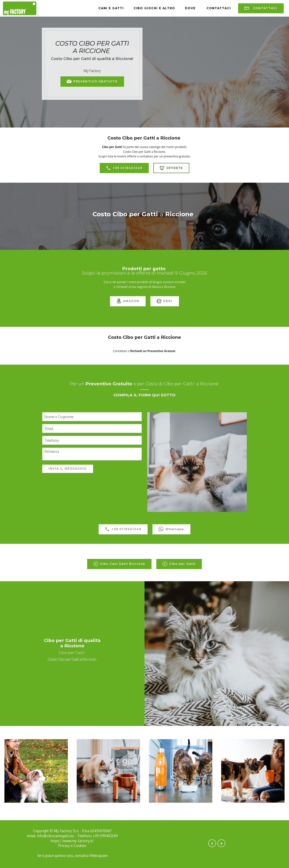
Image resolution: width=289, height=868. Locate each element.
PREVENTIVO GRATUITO (92, 82)
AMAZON (128, 301)
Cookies (80, 846)
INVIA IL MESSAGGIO (68, 469)
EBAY (165, 301)
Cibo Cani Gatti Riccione (119, 564)
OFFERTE (171, 168)
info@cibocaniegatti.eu (56, 836)
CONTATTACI (261, 8)
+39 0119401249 (124, 168)
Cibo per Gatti (179, 564)
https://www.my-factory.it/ (72, 841)
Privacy (65, 846)
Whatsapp (171, 529)
